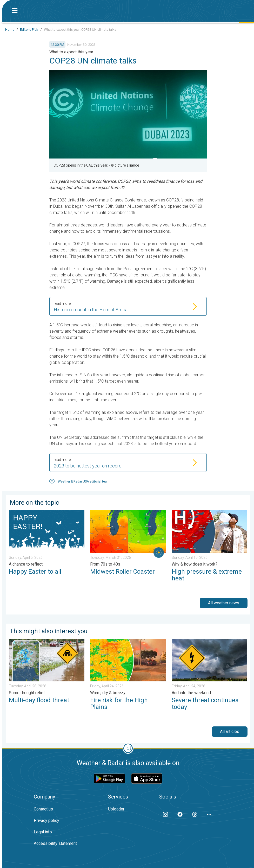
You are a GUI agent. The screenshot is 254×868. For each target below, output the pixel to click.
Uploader (116, 809)
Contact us (43, 809)
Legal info (43, 832)
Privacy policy (46, 821)
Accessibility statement (55, 843)
